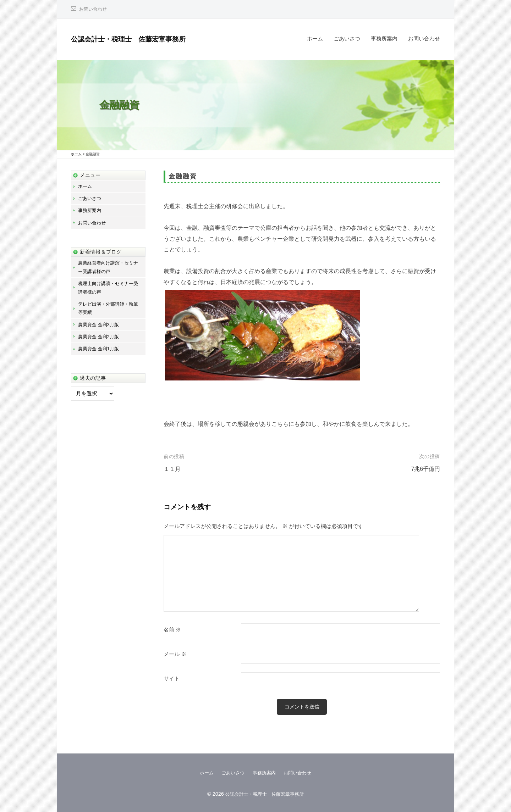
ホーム (315, 38)
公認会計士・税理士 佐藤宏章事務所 (137, 39)
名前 (172, 630)
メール (175, 654)
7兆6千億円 (425, 469)
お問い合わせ (94, 9)
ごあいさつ (347, 38)
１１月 (173, 469)
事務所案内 (384, 38)
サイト (172, 679)
